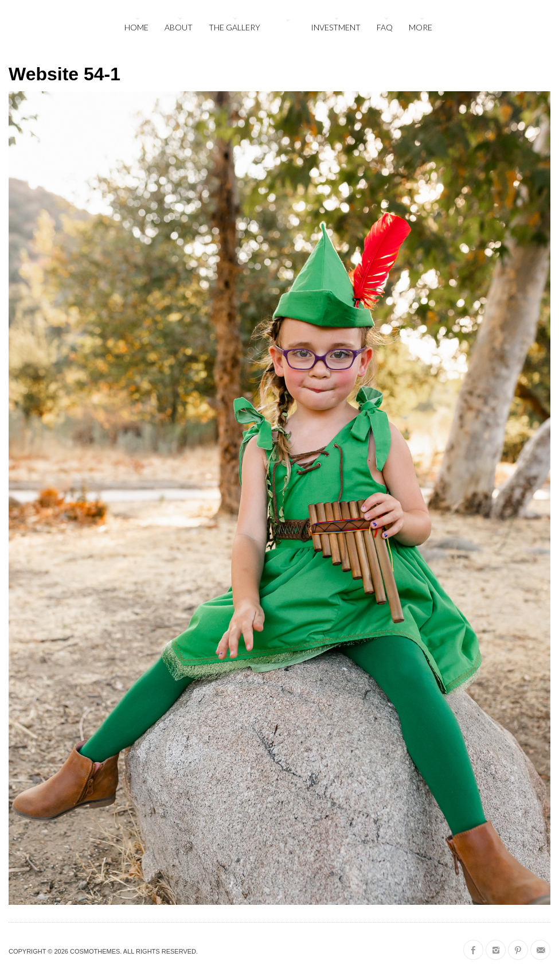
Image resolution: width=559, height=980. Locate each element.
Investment (336, 27)
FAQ (385, 27)
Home (136, 27)
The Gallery (234, 27)
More (421, 27)
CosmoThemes (95, 951)
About (179, 27)
